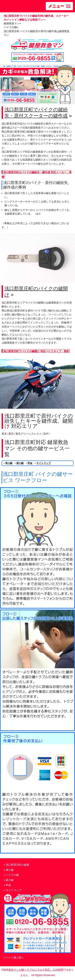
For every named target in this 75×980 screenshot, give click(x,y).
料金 (30, 463)
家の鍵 (20, 463)
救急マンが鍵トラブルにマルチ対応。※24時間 (36, 970)
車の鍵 (9, 463)
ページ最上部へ (15, 958)
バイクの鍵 (12, 875)
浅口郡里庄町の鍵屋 (17, 865)
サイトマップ (44, 463)
